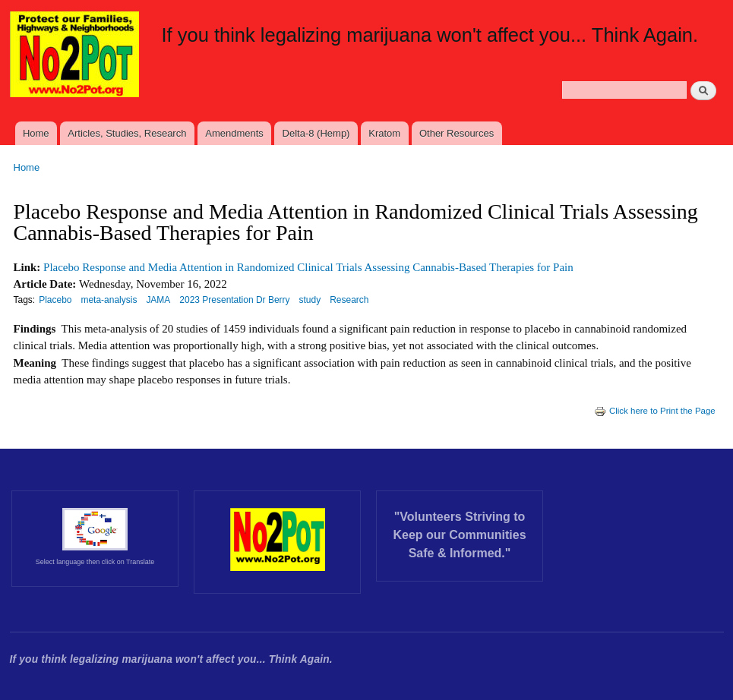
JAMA (158, 300)
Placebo (55, 300)
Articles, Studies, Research (127, 133)
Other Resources (457, 133)
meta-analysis (109, 300)
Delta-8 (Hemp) (316, 133)
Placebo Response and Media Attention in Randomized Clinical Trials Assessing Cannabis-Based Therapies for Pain (308, 267)
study (310, 300)
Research (349, 300)
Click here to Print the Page (655, 411)
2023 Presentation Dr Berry (234, 300)
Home (36, 133)
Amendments (234, 133)
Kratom (384, 133)
